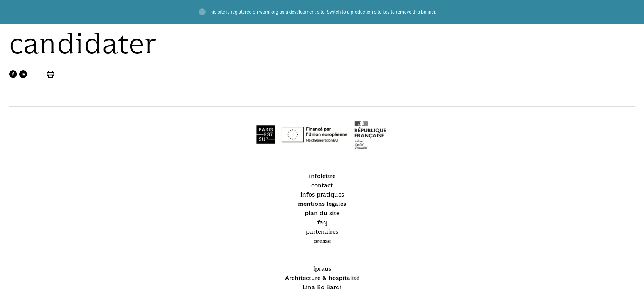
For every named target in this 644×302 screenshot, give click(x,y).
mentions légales (422, 120)
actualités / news (39, 53)
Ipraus (256, 104)
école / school (33, 68)
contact (420, 104)
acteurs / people (38, 83)
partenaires (370, 148)
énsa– (614, 14)
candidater (25, 190)
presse (418, 148)
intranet (570, 14)
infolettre (367, 104)
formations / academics (31, 102)
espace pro (25, 202)
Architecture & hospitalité (284, 116)
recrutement (31, 160)
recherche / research (29, 141)
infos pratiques (376, 116)
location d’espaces (35, 215)
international (33, 121)
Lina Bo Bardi (266, 128)
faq (414, 136)
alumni (19, 228)
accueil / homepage (44, 39)
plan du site (371, 136)
